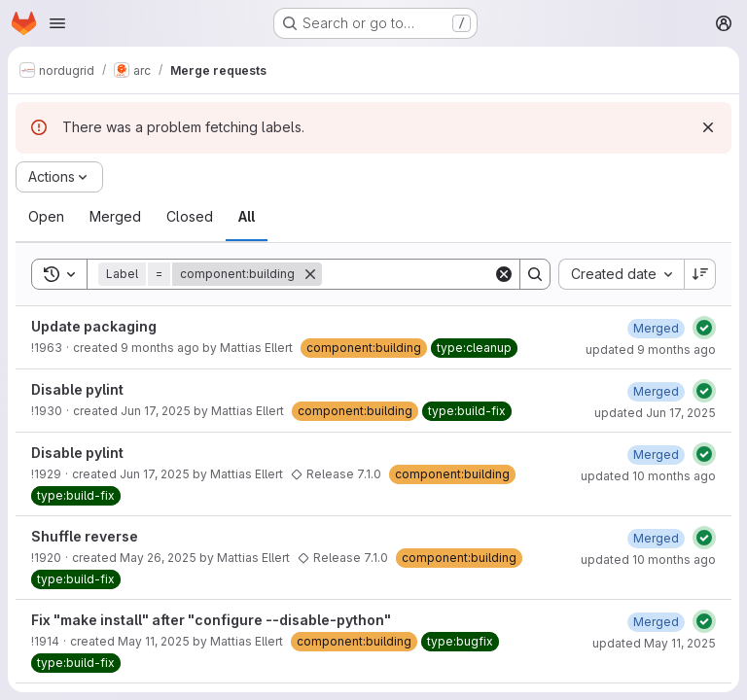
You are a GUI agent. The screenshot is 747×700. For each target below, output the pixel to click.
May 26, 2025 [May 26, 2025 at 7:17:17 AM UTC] (158, 558)
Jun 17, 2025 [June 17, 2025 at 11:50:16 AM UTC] (156, 411)
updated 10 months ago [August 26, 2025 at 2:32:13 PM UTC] (648, 476)
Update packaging (94, 326)
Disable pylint (77, 389)
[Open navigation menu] (57, 23)
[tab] (46, 217)
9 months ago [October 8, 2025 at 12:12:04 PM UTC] (160, 348)
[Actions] (59, 177)
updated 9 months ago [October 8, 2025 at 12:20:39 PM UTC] (651, 350)
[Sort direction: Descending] (700, 274)
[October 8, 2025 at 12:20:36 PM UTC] (656, 328)
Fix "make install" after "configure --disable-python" (211, 620)
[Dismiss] (708, 127)
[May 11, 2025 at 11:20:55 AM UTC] (656, 622)
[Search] (443, 274)
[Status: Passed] (704, 328)
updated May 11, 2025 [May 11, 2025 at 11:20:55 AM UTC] (654, 643)
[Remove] (310, 274)
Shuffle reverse (85, 536)
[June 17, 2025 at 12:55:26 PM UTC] (656, 455)
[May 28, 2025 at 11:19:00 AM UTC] (656, 538)
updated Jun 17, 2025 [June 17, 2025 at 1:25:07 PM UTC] (655, 413)
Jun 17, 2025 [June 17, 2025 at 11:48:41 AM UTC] (155, 474)
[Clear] (504, 274)
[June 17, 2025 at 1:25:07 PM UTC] (656, 391)
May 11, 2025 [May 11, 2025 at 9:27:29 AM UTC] (154, 641)
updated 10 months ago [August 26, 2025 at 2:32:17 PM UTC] (648, 560)
